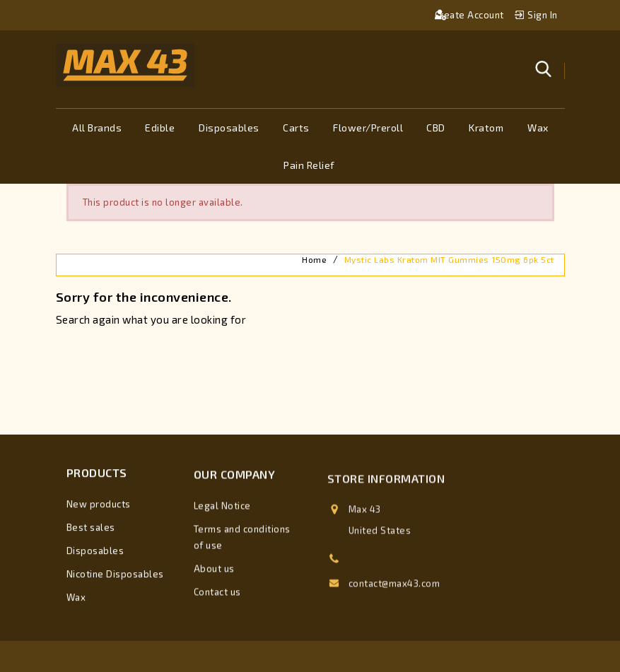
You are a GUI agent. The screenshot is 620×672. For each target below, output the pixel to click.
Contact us (217, 598)
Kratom (486, 128)
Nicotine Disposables (115, 577)
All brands (97, 128)
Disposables (229, 128)
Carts (296, 128)
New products (99, 507)
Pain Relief (309, 165)
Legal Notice (222, 512)
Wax (538, 128)
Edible (160, 128)
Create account (471, 15)
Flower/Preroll (368, 128)
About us (214, 574)
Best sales (91, 530)
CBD (436, 128)
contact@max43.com (394, 594)
